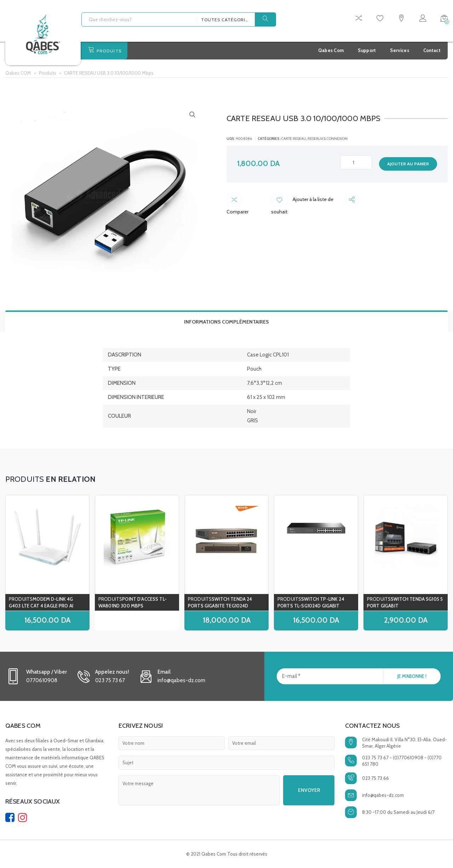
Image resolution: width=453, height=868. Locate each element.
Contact (432, 50)
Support (367, 50)
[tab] (226, 321)
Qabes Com (331, 50)
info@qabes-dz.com (383, 795)
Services (399, 50)
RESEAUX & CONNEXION (328, 139)
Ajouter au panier (408, 164)
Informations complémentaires (226, 322)
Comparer (247, 201)
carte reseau (294, 139)
